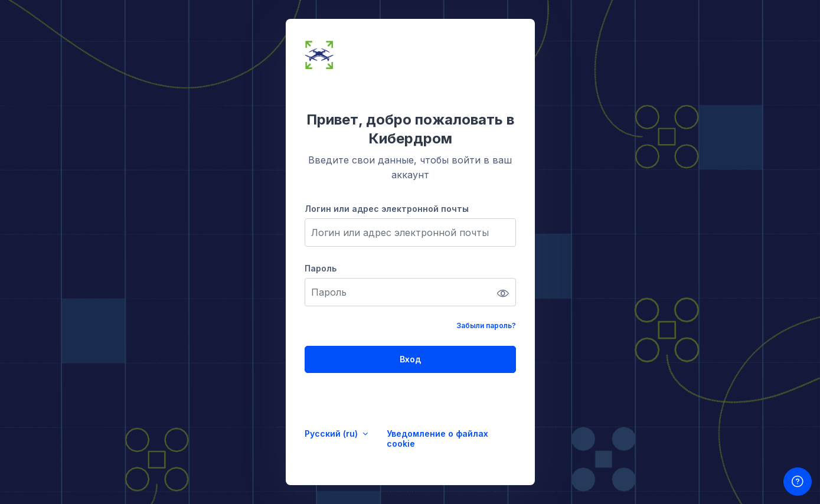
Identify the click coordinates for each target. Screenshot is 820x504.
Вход (410, 359)
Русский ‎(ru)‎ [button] (332, 433)
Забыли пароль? (486, 325)
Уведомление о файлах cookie (437, 438)
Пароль (321, 268)
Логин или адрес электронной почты (387, 209)
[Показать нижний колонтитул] (798, 482)
